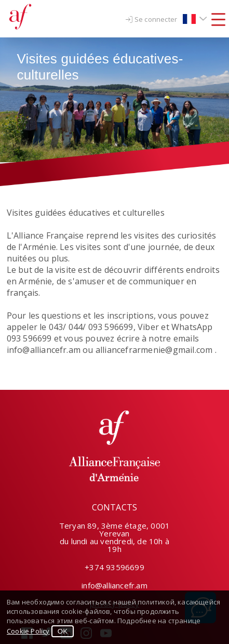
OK (63, 631)
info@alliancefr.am (114, 585)
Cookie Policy (28, 631)
